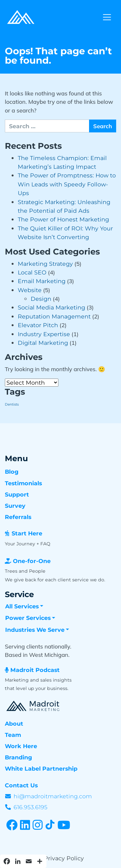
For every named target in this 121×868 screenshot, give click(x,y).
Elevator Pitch (38, 325)
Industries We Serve (35, 630)
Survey (15, 506)
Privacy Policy (64, 858)
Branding (18, 757)
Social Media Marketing (51, 307)
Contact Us (21, 785)
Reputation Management (54, 316)
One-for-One (32, 561)
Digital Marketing (43, 343)
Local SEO (32, 272)
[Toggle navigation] (107, 17)
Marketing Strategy (45, 264)
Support (17, 494)
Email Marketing (42, 281)
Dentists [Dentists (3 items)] (12, 404)
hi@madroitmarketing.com (53, 796)
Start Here (27, 533)
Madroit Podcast (35, 670)
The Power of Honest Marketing (63, 219)
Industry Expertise (44, 334)
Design (41, 299)
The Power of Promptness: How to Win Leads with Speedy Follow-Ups (67, 184)
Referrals (18, 517)
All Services (22, 606)
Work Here (21, 746)
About (14, 724)
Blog (12, 472)
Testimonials (23, 483)
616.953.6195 (30, 807)
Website (30, 290)
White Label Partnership (41, 769)
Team (13, 735)
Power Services (28, 618)
